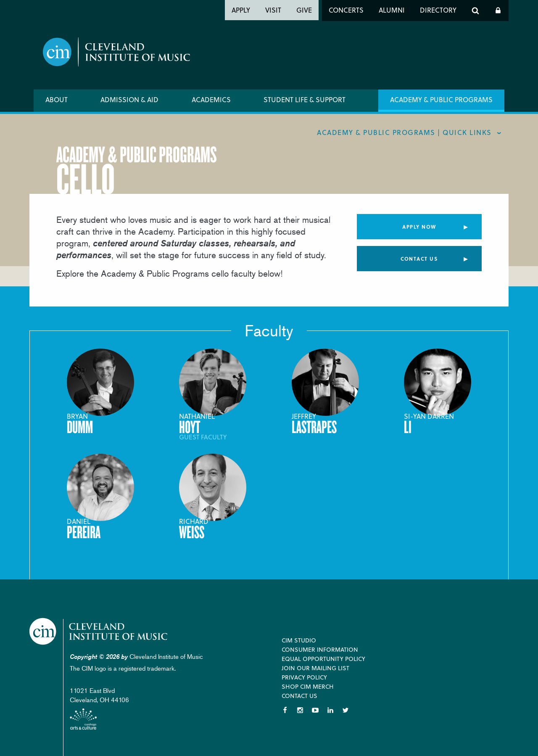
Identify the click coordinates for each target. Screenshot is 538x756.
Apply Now (419, 227)
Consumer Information (320, 649)
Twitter (345, 710)
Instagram (300, 710)
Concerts (346, 10)
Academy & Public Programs (441, 99)
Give (304, 10)
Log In (498, 11)
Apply (241, 10)
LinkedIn (330, 710)
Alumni (392, 10)
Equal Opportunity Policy (323, 659)
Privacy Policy (304, 677)
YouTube (315, 710)
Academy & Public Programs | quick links (404, 132)
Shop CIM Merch (308, 686)
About (57, 99)
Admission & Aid (129, 99)
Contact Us (419, 259)
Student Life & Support (305, 99)
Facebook (285, 710)
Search (475, 11)
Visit (273, 10)
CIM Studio (299, 640)
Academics (211, 99)
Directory (438, 10)
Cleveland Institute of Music (99, 631)
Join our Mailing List (315, 668)
